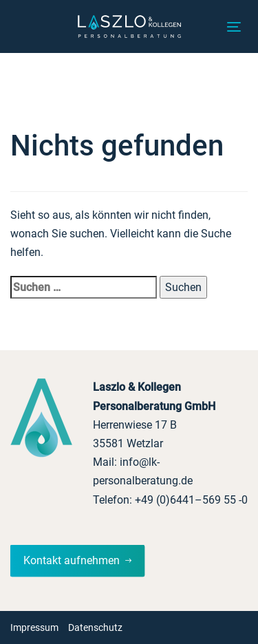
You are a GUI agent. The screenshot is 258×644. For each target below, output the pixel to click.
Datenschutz (95, 627)
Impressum (34, 627)
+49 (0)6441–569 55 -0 (191, 500)
